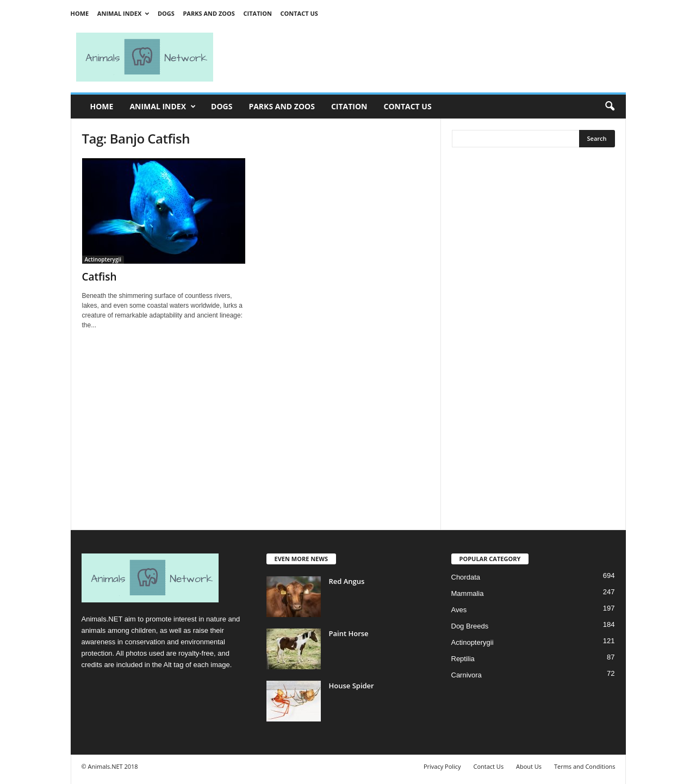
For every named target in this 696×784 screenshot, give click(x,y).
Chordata (466, 577)
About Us (529, 766)
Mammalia (468, 593)
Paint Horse (349, 633)
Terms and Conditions (585, 766)
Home (80, 13)
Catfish (100, 277)
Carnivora (467, 675)
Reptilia (463, 659)
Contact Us (299, 13)
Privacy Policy (442, 766)
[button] (610, 107)
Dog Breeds (470, 626)
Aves (459, 610)
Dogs (166, 13)
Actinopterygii (103, 259)
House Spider (352, 686)
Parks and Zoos (209, 13)
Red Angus (347, 581)
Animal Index (123, 13)
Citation (258, 13)
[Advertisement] (424, 57)
